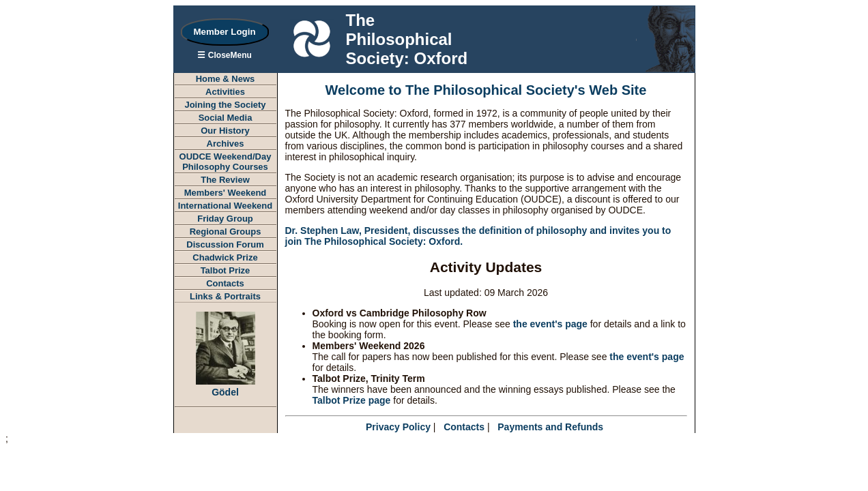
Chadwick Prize (225, 257)
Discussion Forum (225, 244)
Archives (226, 144)
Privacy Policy (398, 427)
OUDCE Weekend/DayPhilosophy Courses (226, 162)
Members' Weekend (226, 193)
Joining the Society (225, 105)
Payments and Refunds (550, 427)
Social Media (226, 118)
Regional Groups (226, 232)
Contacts (225, 283)
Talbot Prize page (352, 400)
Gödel (226, 387)
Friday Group (225, 219)
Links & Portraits (225, 296)
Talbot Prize (226, 270)
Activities (225, 92)
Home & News (226, 79)
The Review (225, 180)
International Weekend (225, 206)
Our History (225, 131)
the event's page (550, 324)
